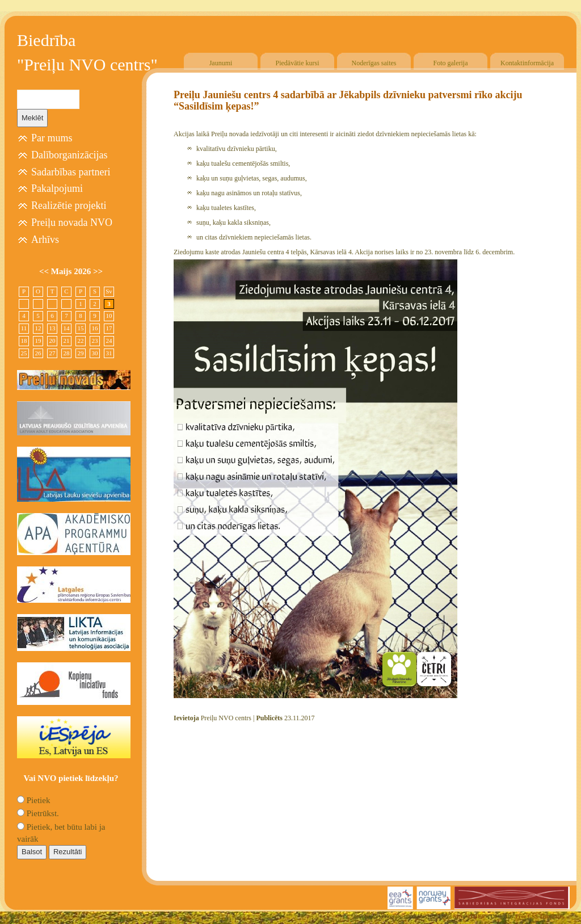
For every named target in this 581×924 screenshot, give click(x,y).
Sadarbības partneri (71, 172)
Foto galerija (451, 63)
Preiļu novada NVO (72, 222)
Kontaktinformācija (527, 63)
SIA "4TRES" (471, 916)
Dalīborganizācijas (70, 155)
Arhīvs (45, 240)
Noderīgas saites (374, 63)
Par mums (52, 138)
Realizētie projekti (69, 205)
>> (98, 271)
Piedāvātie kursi (298, 63)
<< (45, 271)
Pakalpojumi (57, 188)
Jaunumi (221, 63)
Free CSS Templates (540, 916)
